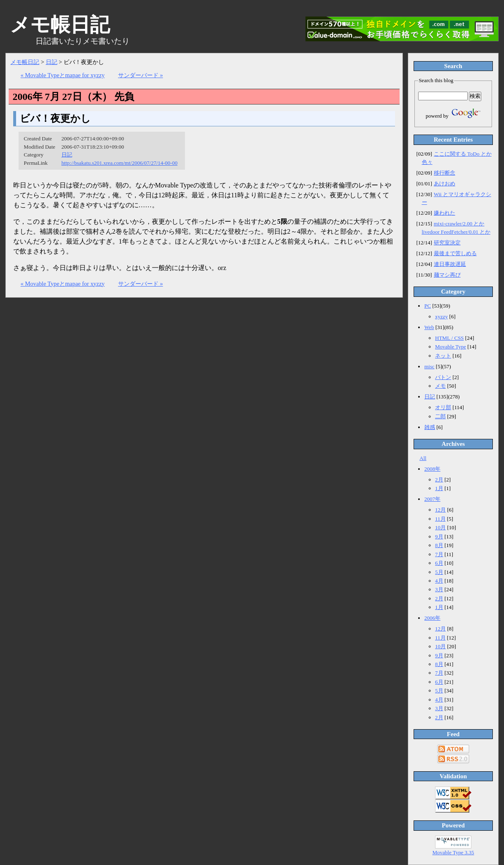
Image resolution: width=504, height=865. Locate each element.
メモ (440, 386)
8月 (439, 545)
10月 (440, 527)
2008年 (432, 469)
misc (429, 366)
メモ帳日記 (25, 62)
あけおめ (445, 184)
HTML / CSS (450, 338)
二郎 (440, 416)
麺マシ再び (447, 275)
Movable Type (451, 347)
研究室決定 (447, 243)
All (423, 458)
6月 (439, 563)
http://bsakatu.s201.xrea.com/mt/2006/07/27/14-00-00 (119, 163)
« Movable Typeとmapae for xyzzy (63, 75)
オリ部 (443, 407)
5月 (439, 572)
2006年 (432, 618)
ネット (443, 356)
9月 (439, 537)
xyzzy (441, 316)
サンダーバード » (141, 75)
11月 (440, 519)
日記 (52, 62)
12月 (440, 510)
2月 (439, 480)
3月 (439, 589)
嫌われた (445, 213)
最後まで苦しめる (455, 253)
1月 (439, 488)
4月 (439, 581)
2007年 (432, 499)
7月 (439, 554)
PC (428, 306)
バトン (443, 377)
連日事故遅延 (450, 264)
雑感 (430, 427)
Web (429, 327)
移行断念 (445, 173)
